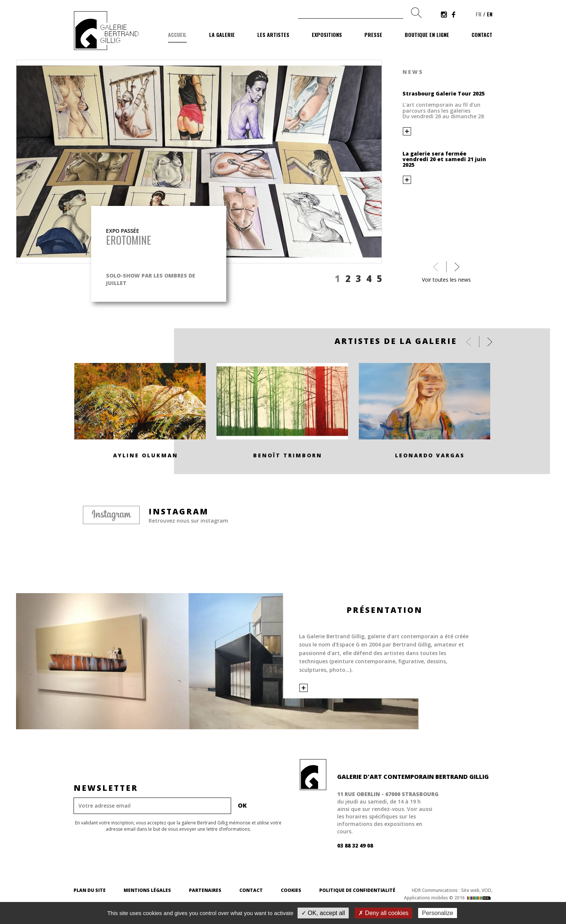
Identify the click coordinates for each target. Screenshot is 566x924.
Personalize (438, 913)
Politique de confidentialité (357, 890)
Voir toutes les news (446, 280)
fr (479, 14)
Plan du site (90, 890)
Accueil (177, 35)
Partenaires (205, 890)
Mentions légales (147, 890)
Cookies (291, 890)
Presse (373, 35)
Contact (482, 35)
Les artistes (273, 35)
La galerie (222, 35)
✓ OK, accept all (323, 913)
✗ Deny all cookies (383, 913)
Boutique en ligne (427, 35)
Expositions (327, 35)
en (490, 14)
